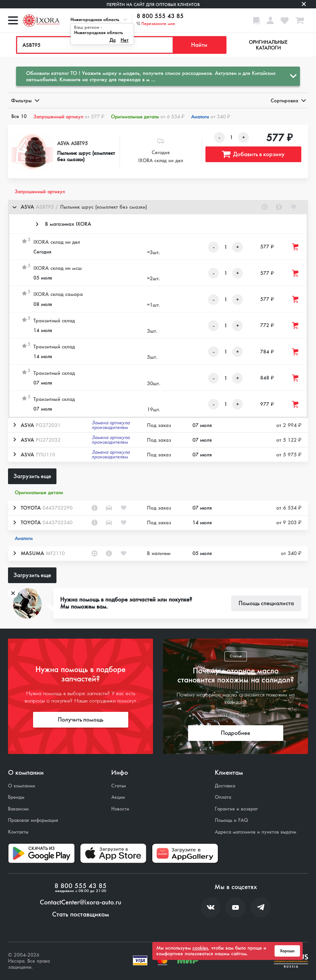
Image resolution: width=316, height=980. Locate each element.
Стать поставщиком (81, 914)
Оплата (223, 797)
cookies (200, 948)
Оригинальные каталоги (268, 45)
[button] (158, 207)
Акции (118, 797)
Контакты (18, 832)
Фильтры (25, 100)
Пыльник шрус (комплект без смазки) (86, 156)
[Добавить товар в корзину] (296, 247)
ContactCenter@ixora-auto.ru (81, 902)
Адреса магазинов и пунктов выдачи (256, 832)
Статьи (119, 786)
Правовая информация (33, 820)
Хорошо (287, 951)
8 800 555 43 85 (160, 16)
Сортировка (288, 100)
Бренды (16, 797)
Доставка (225, 786)
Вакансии (18, 809)
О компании (22, 786)
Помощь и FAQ (231, 820)
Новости (120, 809)
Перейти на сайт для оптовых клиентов (153, 5)
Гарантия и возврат (236, 809)
